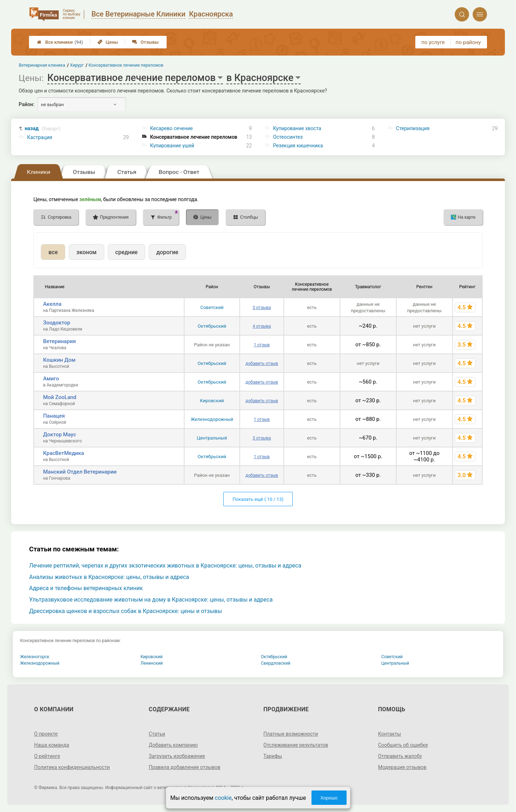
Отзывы (145, 42)
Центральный (212, 438)
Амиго (51, 379)
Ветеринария (59, 341)
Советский (212, 307)
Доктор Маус (59, 435)
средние (127, 252)
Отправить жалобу (400, 756)
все (53, 252)
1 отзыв (262, 345)
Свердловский (276, 663)
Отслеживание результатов (296, 745)
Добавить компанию (173, 745)
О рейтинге (47, 756)
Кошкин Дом (59, 360)
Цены (108, 42)
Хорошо (329, 798)
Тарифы (273, 756)
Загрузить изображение (177, 756)
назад (43, 129)
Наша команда (52, 745)
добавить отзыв (262, 364)
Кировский (212, 401)
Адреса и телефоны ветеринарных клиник (86, 588)
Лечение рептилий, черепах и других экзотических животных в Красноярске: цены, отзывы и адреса (165, 566)
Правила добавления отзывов (185, 767)
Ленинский (152, 663)
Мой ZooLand (60, 397)
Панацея (54, 416)
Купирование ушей (172, 146)
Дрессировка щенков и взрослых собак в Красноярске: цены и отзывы (125, 611)
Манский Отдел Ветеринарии (80, 472)
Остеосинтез (288, 137)
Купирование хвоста (297, 128)
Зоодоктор (57, 323)
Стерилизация (413, 128)
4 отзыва (262, 326)
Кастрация (40, 137)
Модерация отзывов (402, 767)
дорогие (167, 252)
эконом (86, 252)
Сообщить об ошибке (403, 745)
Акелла (52, 304)
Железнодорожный (212, 419)
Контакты (390, 734)
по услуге (433, 42)
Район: (27, 104)
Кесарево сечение (171, 128)
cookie (223, 798)
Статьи (157, 734)
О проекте (46, 734)
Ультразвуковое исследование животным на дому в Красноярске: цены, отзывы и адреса (151, 600)
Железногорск (35, 657)
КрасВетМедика (63, 453)
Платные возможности (291, 734)
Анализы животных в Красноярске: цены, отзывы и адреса (109, 577)
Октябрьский (212, 326)
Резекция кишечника (298, 146)
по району (468, 42)
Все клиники (60, 42)
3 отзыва (262, 308)
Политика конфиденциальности (72, 767)
